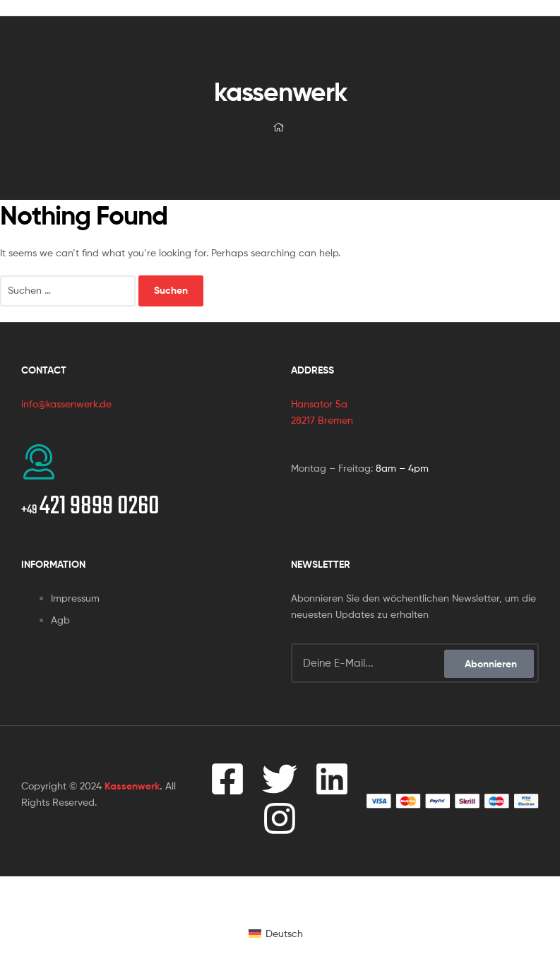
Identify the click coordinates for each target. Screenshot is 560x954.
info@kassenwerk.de (66, 404)
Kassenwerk (132, 786)
